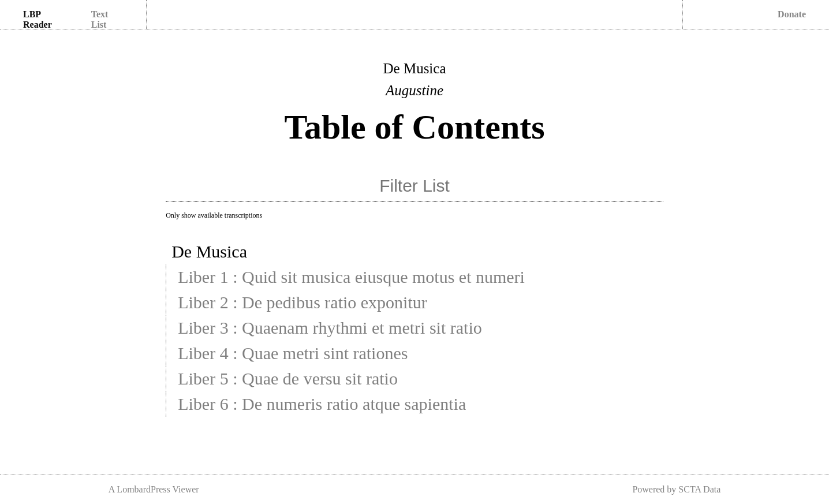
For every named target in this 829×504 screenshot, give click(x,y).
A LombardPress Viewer (154, 489)
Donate (792, 14)
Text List (100, 19)
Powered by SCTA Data (676, 489)
